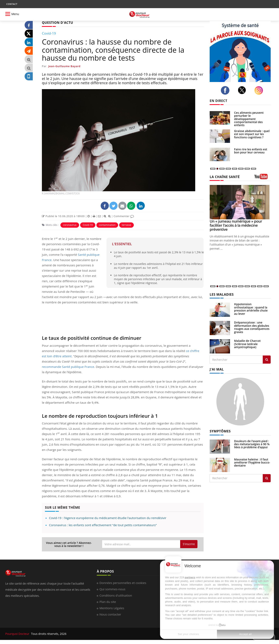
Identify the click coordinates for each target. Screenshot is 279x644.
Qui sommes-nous (112, 589)
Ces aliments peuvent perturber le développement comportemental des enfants (249, 119)
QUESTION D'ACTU (57, 23)
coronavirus (70, 225)
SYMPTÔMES (220, 431)
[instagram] (260, 90)
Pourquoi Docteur (18, 634)
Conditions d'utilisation (116, 595)
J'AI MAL (217, 369)
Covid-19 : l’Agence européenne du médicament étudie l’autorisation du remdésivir (108, 518)
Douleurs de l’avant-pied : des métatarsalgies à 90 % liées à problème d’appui (252, 444)
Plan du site (108, 602)
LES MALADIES (222, 294)
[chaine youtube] (263, 178)
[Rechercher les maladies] (267, 360)
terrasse (126, 225)
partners (190, 577)
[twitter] (243, 90)
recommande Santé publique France (68, 367)
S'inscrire (189, 544)
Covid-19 (88, 225)
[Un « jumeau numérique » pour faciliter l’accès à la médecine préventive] (240, 202)
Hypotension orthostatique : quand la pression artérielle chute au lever (251, 309)
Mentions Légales (112, 608)
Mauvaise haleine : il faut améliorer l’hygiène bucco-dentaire (252, 462)
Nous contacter (110, 614)
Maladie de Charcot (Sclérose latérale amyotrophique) (247, 344)
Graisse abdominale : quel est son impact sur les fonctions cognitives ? (252, 134)
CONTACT (12, 4)
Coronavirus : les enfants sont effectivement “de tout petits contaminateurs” (103, 525)
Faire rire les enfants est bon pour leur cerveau (251, 151)
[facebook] (226, 90)
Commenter (124, 216)
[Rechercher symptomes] (267, 478)
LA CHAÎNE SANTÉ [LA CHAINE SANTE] (225, 177)
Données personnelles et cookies (123, 583)
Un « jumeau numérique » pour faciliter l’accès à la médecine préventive (236, 225)
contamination (107, 225)
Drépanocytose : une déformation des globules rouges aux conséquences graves (252, 327)
